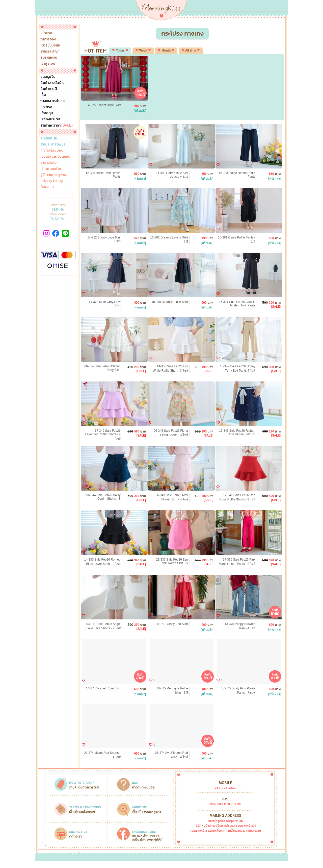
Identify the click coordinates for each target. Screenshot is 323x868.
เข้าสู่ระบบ (48, 64)
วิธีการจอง (48, 39)
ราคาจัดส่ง (48, 163)
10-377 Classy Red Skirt (171, 624)
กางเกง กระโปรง (52, 101)
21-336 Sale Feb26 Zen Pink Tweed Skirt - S (172, 561)
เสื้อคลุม (47, 113)
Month (166, 51)
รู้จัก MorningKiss (53, 175)
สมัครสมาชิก (50, 52)
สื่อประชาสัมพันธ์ (53, 144)
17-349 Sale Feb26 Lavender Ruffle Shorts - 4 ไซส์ (103, 435)
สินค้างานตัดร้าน (52, 83)
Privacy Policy (52, 181)
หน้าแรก (46, 33)
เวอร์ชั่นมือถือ (50, 45)
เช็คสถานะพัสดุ (51, 169)
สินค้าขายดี (49, 89)
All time (191, 51)
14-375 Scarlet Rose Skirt (104, 105)
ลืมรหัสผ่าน (49, 58)
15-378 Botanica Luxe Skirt (170, 302)
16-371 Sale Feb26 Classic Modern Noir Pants (237, 304)
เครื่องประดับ (50, 119)
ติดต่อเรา (47, 187)
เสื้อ (43, 95)
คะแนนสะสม (49, 138)
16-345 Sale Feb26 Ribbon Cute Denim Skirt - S (237, 432)
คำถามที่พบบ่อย (52, 151)
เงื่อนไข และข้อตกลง (55, 157)
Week (143, 51)
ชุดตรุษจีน (48, 77)
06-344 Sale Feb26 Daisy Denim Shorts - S (103, 497)
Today (120, 51)
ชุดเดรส (46, 107)
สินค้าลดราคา (57, 125)
